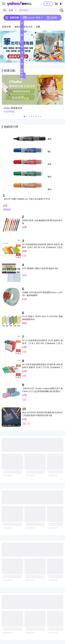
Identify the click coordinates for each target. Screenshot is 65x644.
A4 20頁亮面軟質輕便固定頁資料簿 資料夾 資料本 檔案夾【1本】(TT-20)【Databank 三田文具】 (42, 366)
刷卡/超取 (22, 53)
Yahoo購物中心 (19, 4)
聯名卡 (22, 71)
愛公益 (22, 65)
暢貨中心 (22, 36)
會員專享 (22, 59)
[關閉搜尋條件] (16, 10)
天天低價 (22, 42)
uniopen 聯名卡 (33, 18)
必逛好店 (22, 47)
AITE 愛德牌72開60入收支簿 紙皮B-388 (40, 268)
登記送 (22, 24)
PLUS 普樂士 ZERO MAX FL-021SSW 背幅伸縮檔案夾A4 (42, 318)
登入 (48, 4)
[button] (27, 60)
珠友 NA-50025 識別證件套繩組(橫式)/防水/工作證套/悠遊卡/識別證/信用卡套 (42, 414)
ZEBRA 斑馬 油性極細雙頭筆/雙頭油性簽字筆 (42, 222)
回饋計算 (22, 30)
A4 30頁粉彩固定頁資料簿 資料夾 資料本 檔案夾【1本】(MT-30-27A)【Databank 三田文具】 (42, 246)
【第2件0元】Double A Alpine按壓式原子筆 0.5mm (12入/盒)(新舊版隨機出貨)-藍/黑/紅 (42, 390)
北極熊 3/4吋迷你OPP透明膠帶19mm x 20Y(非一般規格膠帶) (42, 294)
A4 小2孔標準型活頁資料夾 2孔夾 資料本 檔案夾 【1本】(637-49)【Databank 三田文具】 (42, 342)
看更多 (23, 75)
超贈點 (52, 18)
